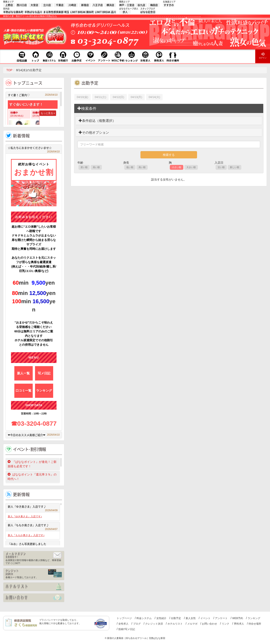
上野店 (9, 5)
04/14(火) (154, 97)
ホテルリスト (175, 624)
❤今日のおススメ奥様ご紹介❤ (34, 435)
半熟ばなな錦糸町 (13, 12)
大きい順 (191, 167)
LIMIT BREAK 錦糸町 (82, 12)
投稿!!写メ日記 (127, 629)
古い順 (221, 167)
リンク (225, 624)
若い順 (84, 167)
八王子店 (98, 5)
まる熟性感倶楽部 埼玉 (56, 12)
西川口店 (22, 5)
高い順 (96, 167)
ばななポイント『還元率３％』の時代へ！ (32, 477)
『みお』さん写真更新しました (33, 544)
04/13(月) (136, 97)
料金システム (144, 618)
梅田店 (154, 5)
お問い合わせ (209, 624)
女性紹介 (161, 618)
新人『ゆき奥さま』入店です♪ (33, 507)
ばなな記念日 (148, 12)
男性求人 (239, 624)
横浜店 (110, 5)
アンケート (221, 618)
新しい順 (235, 167)
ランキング (254, 618)
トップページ (124, 618)
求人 (125, 12)
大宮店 (34, 5)
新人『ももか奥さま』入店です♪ (33, 526)
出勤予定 (176, 618)
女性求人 (123, 624)
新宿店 (85, 5)
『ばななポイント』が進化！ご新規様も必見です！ (32, 464)
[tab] (169, 109)
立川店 (47, 5)
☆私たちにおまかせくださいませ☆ (34, 148)
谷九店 (141, 5)
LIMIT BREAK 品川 (105, 12)
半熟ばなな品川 (33, 12)
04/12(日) (118, 97)
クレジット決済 (154, 624)
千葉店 (60, 5)
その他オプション (94, 132)
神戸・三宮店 (127, 5)
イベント (205, 618)
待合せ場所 (255, 624)
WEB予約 (238, 618)
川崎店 (72, 5)
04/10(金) (82, 97)
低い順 (130, 167)
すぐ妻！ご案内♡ (33, 95)
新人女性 (191, 618)
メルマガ (192, 624)
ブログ (137, 624)
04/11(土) (100, 97)
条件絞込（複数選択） (97, 121)
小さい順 (177, 167)
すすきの (169, 5)
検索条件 (87, 108)
